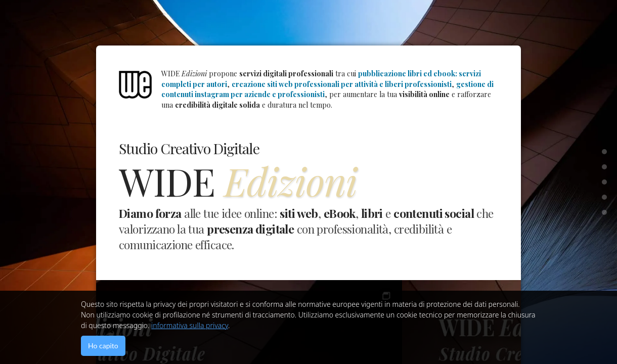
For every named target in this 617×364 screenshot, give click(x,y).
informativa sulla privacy (190, 325)
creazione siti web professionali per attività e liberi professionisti (342, 84)
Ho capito (103, 346)
